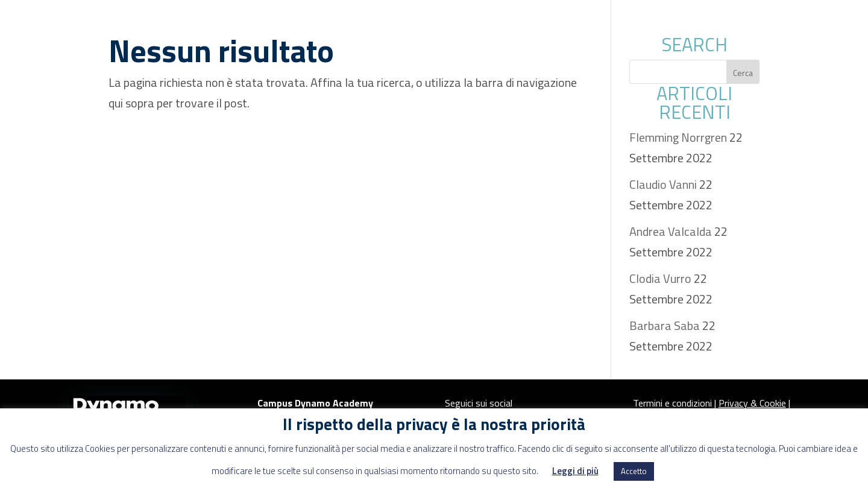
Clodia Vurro (660, 278)
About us (389, 21)
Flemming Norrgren (678, 137)
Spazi (318, 21)
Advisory (558, 21)
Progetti (639, 21)
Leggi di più (575, 471)
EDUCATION (474, 21)
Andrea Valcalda (671, 231)
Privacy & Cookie (752, 403)
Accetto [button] (634, 471)
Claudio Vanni (663, 184)
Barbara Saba (665, 325)
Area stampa (731, 21)
